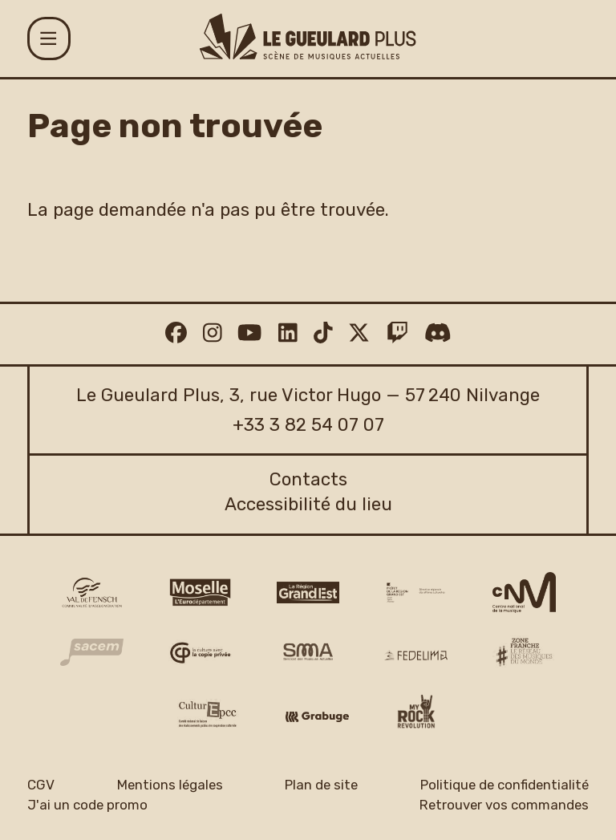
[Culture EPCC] (209, 714)
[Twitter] (359, 334)
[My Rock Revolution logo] (416, 714)
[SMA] (308, 653)
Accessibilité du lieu (308, 504)
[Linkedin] (288, 334)
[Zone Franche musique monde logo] (524, 652)
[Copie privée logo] (200, 653)
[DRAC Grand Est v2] (416, 592)
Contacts (308, 479)
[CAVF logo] (92, 592)
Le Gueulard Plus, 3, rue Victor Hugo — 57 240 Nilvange (308, 395)
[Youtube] (249, 334)
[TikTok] (323, 334)
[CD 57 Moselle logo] (200, 592)
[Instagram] (213, 334)
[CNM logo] (524, 593)
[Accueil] (308, 37)
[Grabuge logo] (317, 717)
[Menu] (49, 39)
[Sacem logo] (92, 652)
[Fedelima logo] (416, 655)
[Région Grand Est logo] (308, 592)
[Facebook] (176, 334)
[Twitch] (397, 334)
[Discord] (438, 334)
